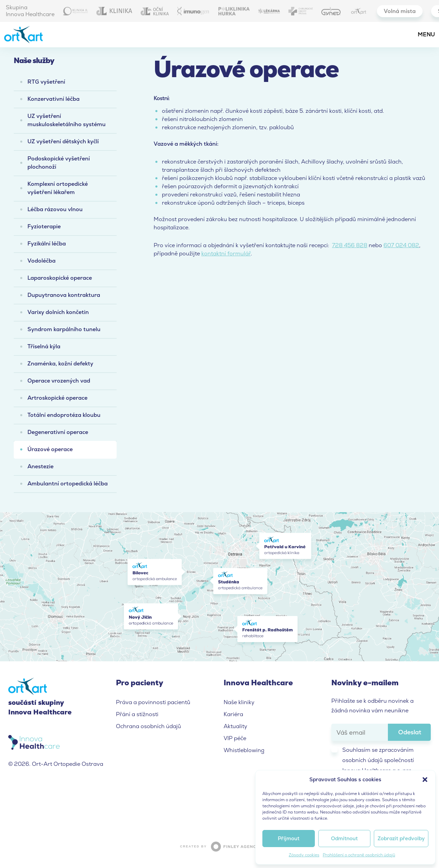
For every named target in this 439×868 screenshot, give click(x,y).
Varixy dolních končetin (58, 312)
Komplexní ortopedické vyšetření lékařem (58, 188)
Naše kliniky (239, 702)
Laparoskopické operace (60, 278)
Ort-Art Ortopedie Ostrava (30, 35)
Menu (426, 34)
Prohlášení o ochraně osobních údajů (359, 855)
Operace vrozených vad (59, 381)
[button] (425, 780)
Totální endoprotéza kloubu (64, 415)
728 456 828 (350, 245)
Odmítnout (344, 838)
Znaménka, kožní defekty (60, 364)
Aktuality (235, 726)
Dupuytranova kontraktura (64, 295)
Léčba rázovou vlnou (55, 209)
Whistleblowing (244, 750)
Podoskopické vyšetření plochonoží (59, 163)
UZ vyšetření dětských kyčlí (63, 141)
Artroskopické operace (57, 398)
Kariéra (233, 714)
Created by (219, 847)
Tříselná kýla (44, 346)
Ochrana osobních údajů (149, 726)
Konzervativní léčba (54, 99)
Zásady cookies (304, 855)
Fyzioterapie (44, 226)
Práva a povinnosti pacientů (153, 702)
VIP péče (235, 738)
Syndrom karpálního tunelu (64, 329)
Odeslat (410, 732)
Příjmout (289, 838)
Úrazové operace (50, 449)
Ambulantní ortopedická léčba (68, 484)
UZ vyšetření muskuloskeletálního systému (67, 120)
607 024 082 (401, 245)
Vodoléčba (41, 261)
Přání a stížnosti (137, 714)
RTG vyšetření (46, 82)
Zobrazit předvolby (401, 838)
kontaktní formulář (226, 254)
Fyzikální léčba (47, 244)
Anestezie (40, 466)
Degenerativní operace (58, 432)
